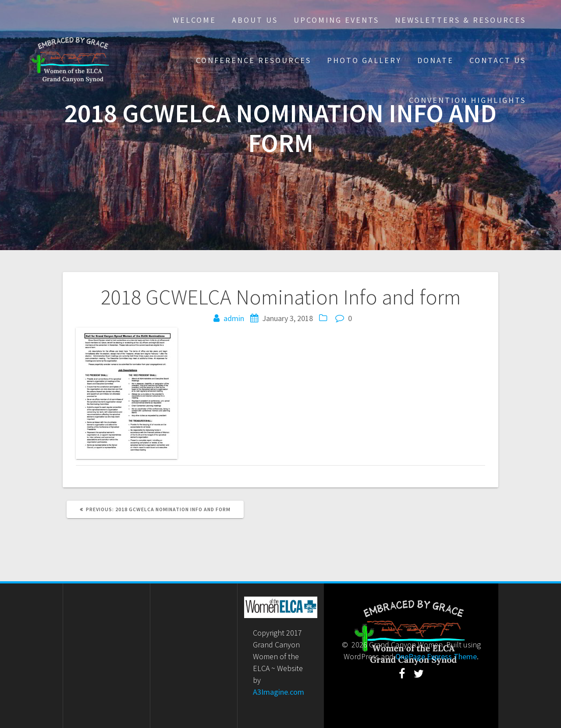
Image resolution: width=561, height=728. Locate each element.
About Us (255, 20)
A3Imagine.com (279, 692)
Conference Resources (254, 60)
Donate (435, 60)
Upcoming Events (336, 20)
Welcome (194, 20)
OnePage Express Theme (436, 656)
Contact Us (498, 60)
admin (234, 318)
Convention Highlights (467, 100)
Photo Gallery (364, 60)
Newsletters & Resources (460, 20)
